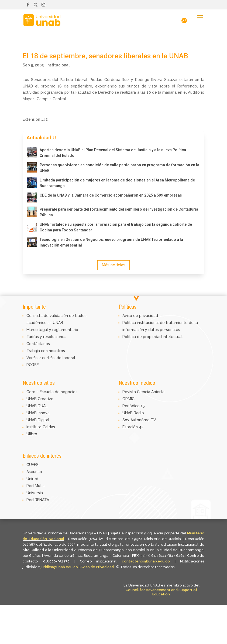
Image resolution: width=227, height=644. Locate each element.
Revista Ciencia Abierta (143, 392)
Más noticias (113, 265)
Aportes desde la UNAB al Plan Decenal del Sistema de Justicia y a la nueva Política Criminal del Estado (113, 153)
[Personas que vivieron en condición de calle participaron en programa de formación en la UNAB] (32, 167)
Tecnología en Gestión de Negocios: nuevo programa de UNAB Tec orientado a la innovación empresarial (111, 242)
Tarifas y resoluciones (46, 337)
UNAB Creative (40, 399)
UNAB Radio (133, 413)
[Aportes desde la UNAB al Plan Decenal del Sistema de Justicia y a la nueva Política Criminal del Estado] (32, 152)
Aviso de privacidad (140, 316)
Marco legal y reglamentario (52, 330)
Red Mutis (35, 486)
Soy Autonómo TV (139, 420)
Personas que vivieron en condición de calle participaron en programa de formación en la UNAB (119, 168)
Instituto (35, 427)
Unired (32, 479)
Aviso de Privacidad (97, 567)
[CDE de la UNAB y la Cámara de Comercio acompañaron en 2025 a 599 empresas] (32, 198)
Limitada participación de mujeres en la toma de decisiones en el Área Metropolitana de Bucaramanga (117, 183)
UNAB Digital (38, 420)
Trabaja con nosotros (46, 351)
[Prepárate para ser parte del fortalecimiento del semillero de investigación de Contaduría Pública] (32, 212)
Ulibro (32, 434)
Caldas (49, 427)
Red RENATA (38, 500)
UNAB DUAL (37, 406)
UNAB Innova (38, 413)
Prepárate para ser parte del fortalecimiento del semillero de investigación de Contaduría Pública (119, 212)
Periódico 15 (134, 406)
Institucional (58, 65)
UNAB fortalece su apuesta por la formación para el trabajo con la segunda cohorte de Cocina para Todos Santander (116, 227)
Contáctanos (38, 344)
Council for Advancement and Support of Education (161, 592)
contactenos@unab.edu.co (146, 561)
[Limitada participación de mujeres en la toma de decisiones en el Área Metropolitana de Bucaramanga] (32, 183)
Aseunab (34, 472)
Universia (35, 493)
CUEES (32, 465)
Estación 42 (133, 427)
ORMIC (128, 399)
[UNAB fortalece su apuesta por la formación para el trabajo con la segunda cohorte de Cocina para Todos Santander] (32, 227)
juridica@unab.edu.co (59, 567)
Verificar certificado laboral (51, 358)
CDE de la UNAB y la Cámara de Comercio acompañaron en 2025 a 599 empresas (111, 195)
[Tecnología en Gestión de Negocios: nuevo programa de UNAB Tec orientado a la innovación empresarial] (32, 242)
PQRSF (33, 365)
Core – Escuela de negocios (52, 392)
